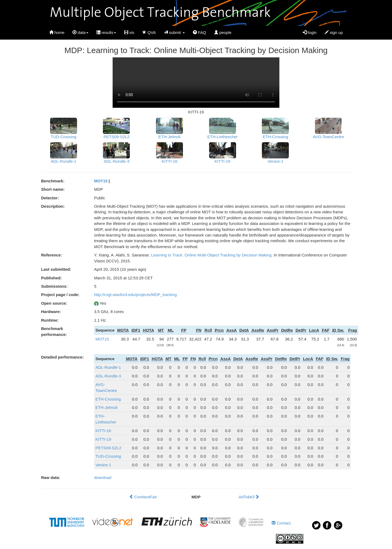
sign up (334, 32)
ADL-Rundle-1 (108, 367)
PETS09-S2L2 (108, 448)
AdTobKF (249, 497)
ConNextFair (143, 497)
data (80, 32)
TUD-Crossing (108, 456)
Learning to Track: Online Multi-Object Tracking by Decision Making (211, 255)
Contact (281, 523)
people (223, 32)
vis (129, 32)
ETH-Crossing (108, 399)
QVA (149, 32)
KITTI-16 (103, 431)
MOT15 (101, 181)
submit (174, 32)
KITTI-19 (103, 439)
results (106, 32)
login (310, 32)
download (103, 477)
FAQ (200, 32)
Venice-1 (103, 465)
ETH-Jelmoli (106, 407)
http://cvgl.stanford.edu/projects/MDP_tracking (135, 295)
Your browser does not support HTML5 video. (196, 83)
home (57, 32)
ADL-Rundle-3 (108, 376)
